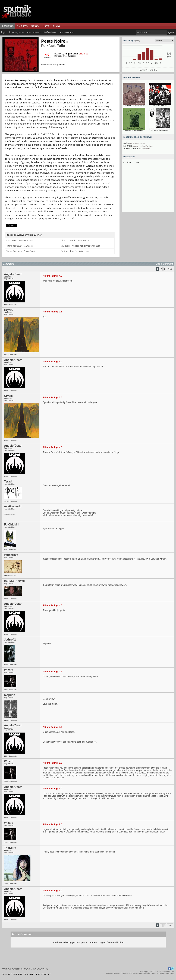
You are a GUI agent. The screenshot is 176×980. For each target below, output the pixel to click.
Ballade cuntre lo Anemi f (134, 131)
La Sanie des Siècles (160, 131)
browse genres (17, 32)
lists (46, 26)
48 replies (72, 56)
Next (170, 269)
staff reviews (50, 32)
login (4, 32)
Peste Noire (55, 41)
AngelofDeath (72, 54)
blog (56, 26)
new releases (34, 32)
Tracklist (61, 65)
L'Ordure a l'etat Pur (160, 106)
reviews (8, 26)
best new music (66, 32)
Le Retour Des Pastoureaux (134, 106)
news (35, 26)
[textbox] (151, 32)
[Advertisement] (148, 190)
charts (22, 26)
